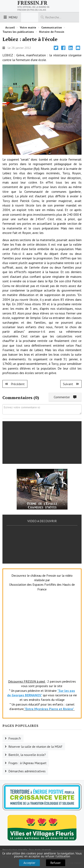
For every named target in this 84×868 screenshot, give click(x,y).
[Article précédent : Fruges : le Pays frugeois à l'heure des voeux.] (15, 384)
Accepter (29, 863)
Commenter (65, 397)
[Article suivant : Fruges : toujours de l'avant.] (71, 384)
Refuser (56, 863)
